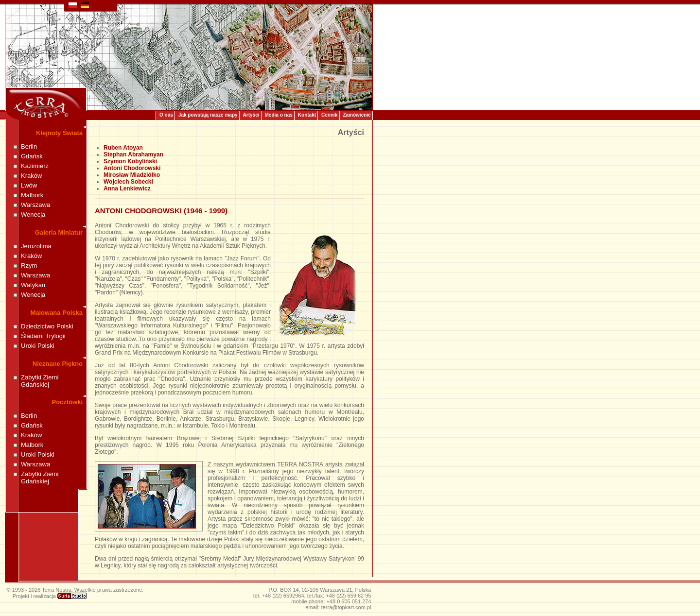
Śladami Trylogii (43, 336)
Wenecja (33, 214)
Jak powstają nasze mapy (208, 115)
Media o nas (279, 115)
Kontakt (307, 115)
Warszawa (35, 205)
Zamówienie (357, 115)
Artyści (251, 115)
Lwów (29, 185)
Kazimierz (35, 166)
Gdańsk (32, 156)
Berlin (29, 146)
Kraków (31, 176)
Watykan (33, 285)
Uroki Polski (38, 346)
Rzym (29, 265)
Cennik (329, 115)
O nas (166, 115)
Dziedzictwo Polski (47, 326)
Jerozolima (36, 246)
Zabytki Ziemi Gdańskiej (40, 381)
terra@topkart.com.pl (346, 607)
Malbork (32, 195)
